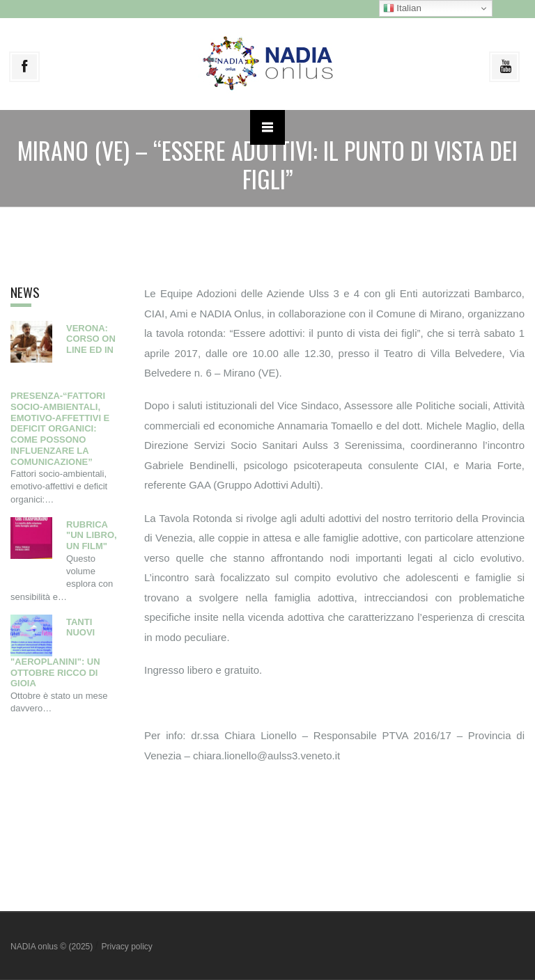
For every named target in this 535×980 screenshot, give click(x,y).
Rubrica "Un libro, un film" (92, 536)
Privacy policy (126, 947)
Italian (402, 8)
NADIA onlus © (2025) (53, 947)
